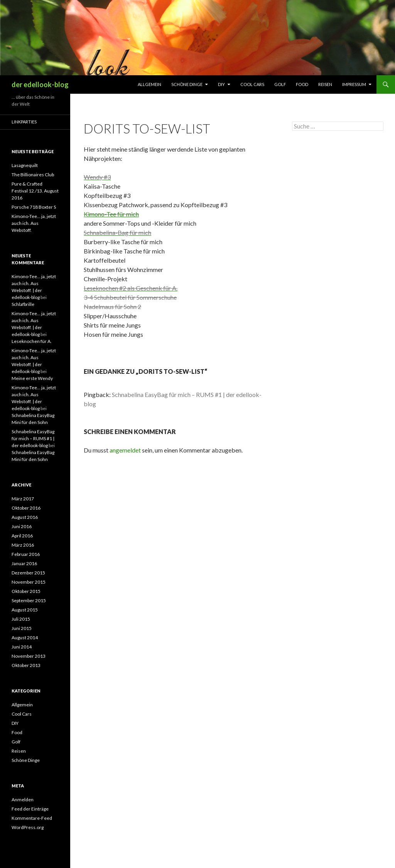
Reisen (325, 84)
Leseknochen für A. (32, 341)
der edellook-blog (40, 84)
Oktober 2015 (26, 591)
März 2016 (23, 545)
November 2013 (29, 656)
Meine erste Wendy (32, 378)
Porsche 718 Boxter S (34, 207)
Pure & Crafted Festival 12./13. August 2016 (35, 191)
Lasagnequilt (25, 165)
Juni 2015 (22, 628)
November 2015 (29, 582)
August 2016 (25, 517)
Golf (280, 84)
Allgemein (149, 84)
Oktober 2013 (26, 665)
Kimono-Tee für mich (111, 214)
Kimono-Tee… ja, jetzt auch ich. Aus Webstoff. (34, 223)
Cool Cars (252, 84)
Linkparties (24, 122)
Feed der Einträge (30, 809)
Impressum (354, 84)
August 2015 (25, 610)
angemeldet (125, 450)
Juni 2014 (22, 647)
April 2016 (22, 536)
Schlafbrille (23, 304)
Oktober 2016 (26, 508)
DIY (221, 84)
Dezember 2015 (28, 573)
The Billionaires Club (33, 175)
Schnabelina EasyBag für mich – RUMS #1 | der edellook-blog (33, 438)
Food (302, 84)
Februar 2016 (26, 554)
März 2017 (23, 499)
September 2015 (29, 600)
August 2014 (25, 637)
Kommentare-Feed (32, 818)
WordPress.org (28, 827)
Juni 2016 (22, 526)
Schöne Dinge (187, 84)
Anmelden (23, 800)
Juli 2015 (21, 619)
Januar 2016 (24, 563)
